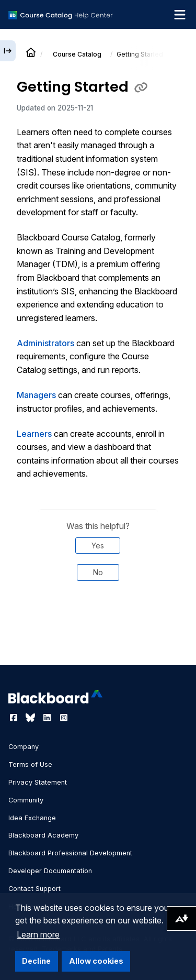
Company (24, 747)
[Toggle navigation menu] (180, 15)
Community (26, 800)
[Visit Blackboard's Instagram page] (64, 718)
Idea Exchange (32, 818)
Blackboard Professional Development (70, 853)
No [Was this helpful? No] (98, 572)
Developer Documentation (50, 871)
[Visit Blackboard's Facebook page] (15, 718)
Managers (36, 395)
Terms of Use (30, 764)
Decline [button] (36, 961)
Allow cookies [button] (96, 961)
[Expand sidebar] (8, 51)
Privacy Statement (38, 782)
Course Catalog (77, 54)
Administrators (45, 343)
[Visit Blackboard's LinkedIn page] (48, 718)
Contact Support (34, 889)
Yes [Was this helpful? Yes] (98, 546)
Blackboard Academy (43, 835)
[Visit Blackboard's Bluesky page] (31, 718)
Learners (34, 434)
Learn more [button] (38, 934)
